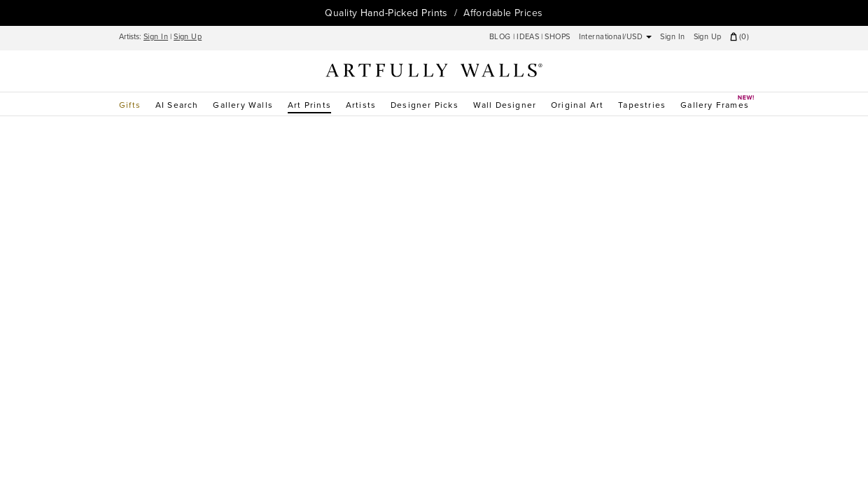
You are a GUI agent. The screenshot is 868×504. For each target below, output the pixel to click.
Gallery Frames (715, 103)
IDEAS (528, 37)
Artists (361, 105)
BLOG (501, 37)
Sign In (156, 37)
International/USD (616, 37)
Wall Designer (505, 105)
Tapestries (642, 105)
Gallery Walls (243, 105)
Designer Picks (425, 105)
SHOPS (557, 37)
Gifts (130, 105)
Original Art (577, 105)
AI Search (177, 105)
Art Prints (309, 105)
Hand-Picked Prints (404, 13)
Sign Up (188, 37)
